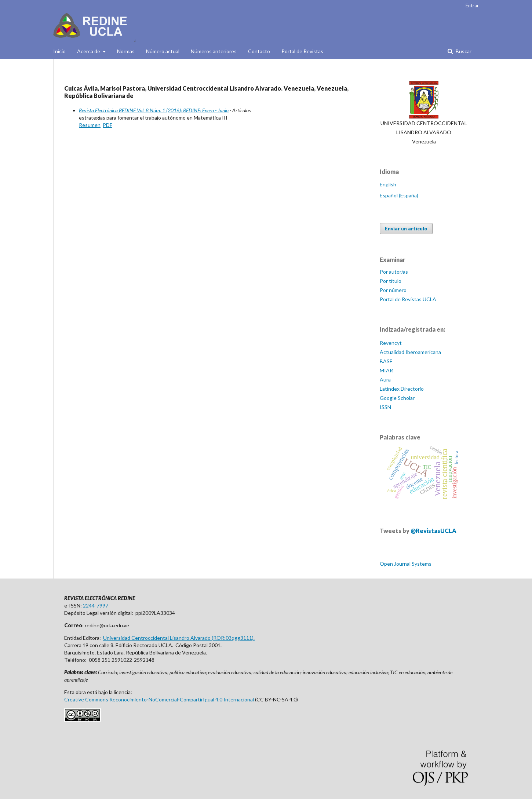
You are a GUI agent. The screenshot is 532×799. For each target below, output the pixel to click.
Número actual (163, 51)
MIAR (386, 370)
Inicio (59, 51)
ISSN (385, 407)
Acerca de (89, 51)
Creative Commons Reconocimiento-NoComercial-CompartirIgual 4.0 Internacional (159, 699)
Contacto (259, 51)
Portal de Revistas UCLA (408, 299)
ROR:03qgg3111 (233, 638)
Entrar (472, 6)
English (388, 184)
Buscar (463, 51)
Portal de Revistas (302, 51)
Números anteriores (214, 51)
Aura (385, 380)
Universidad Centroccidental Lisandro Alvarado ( (158, 638)
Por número (393, 290)
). (253, 638)
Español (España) (399, 195)
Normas (126, 51)
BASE (386, 361)
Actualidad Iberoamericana (410, 352)
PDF (108, 125)
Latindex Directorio (402, 389)
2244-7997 (96, 605)
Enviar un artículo (406, 229)
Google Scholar (397, 398)
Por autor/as (394, 272)
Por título (391, 281)
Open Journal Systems (406, 564)
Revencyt (391, 343)
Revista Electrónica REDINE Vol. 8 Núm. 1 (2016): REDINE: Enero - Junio (154, 110)
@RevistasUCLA (433, 531)
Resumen (90, 125)
